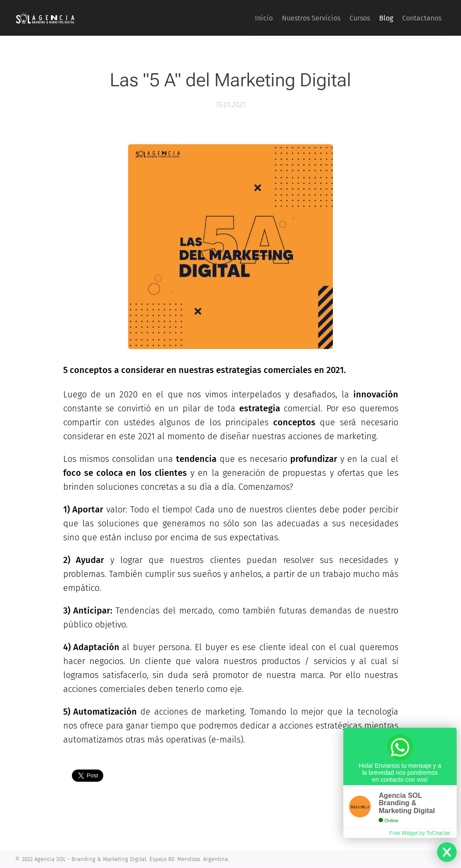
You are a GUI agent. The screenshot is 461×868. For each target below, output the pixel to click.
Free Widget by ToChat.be (420, 833)
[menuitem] (234, 18)
